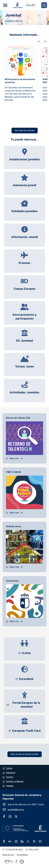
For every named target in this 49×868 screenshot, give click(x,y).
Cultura (9, 768)
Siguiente (45, 42)
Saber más (14, 458)
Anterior (39, 42)
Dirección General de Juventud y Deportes (22, 797)
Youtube (10, 786)
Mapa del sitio (8, 855)
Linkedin (22, 841)
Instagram (10, 816)
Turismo (10, 777)
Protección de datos (14, 849)
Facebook (4, 816)
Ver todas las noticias (25, 130)
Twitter (16, 816)
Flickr (10, 841)
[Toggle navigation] (5, 5)
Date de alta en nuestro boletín (25, 754)
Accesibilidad (22, 855)
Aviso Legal (33, 849)
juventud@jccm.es (16, 810)
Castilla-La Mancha (15, 781)
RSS (28, 841)
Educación (11, 773)
